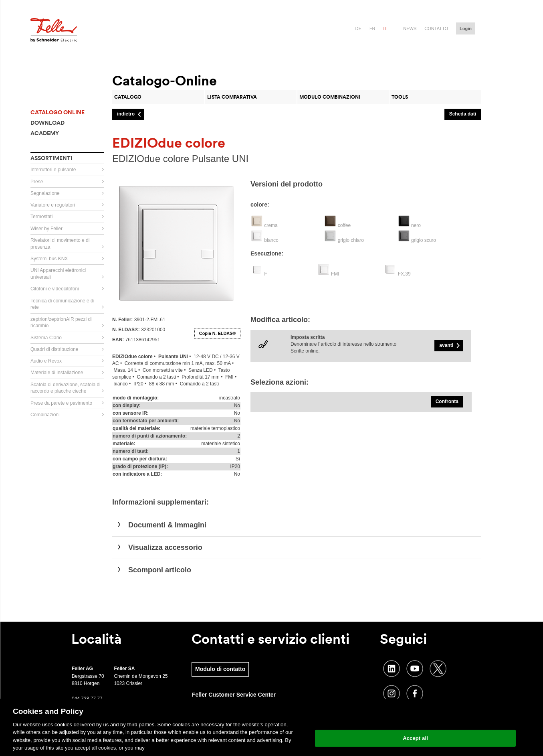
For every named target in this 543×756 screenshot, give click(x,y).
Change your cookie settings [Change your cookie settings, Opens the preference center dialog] (415, 718)
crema (271, 225)
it (386, 28)
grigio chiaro (351, 240)
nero (416, 225)
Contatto (436, 28)
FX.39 (404, 274)
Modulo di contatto (220, 669)
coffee (344, 225)
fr (372, 28)
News (410, 28)
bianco (271, 240)
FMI (335, 274)
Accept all (415, 738)
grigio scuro (424, 240)
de (358, 28)
